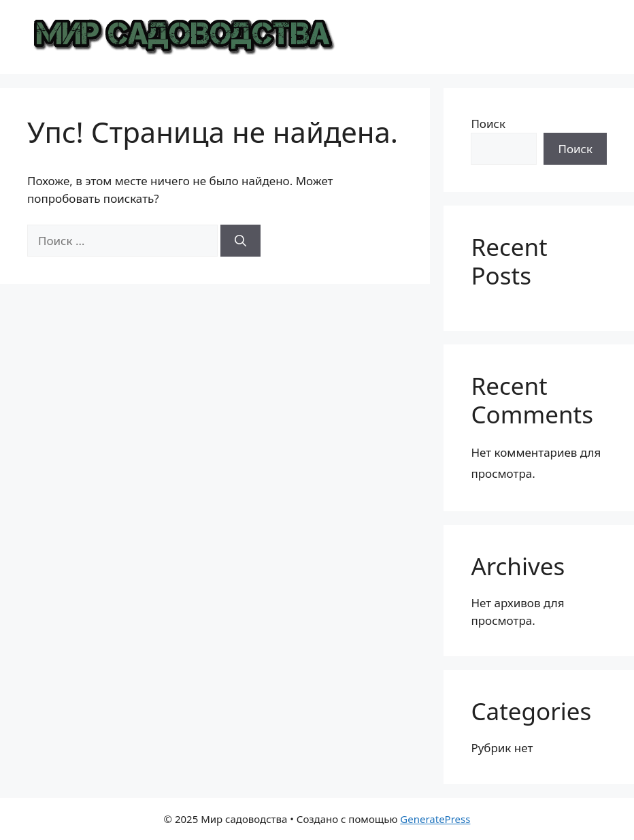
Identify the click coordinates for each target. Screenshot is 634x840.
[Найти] (240, 241)
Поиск (488, 124)
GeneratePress (435, 819)
